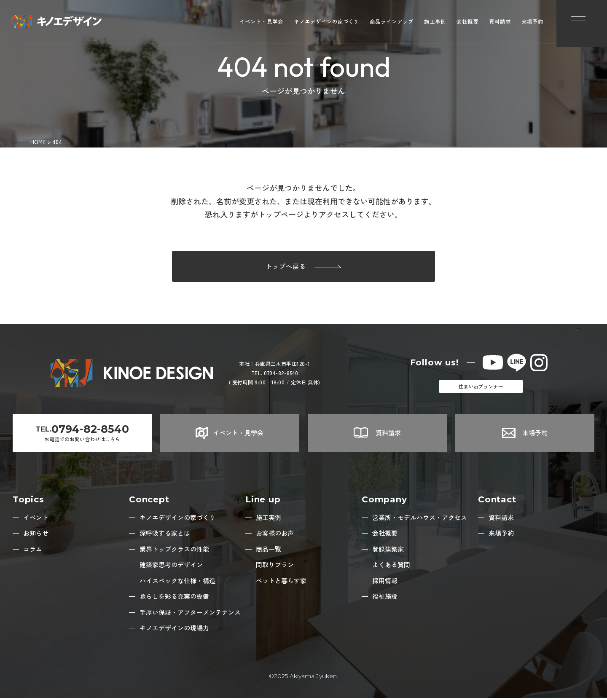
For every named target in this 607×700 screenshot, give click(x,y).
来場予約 (532, 23)
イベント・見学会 (261, 23)
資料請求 (500, 23)
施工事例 (435, 23)
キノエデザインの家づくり (327, 23)
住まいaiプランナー (481, 388)
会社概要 (467, 23)
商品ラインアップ (392, 23)
